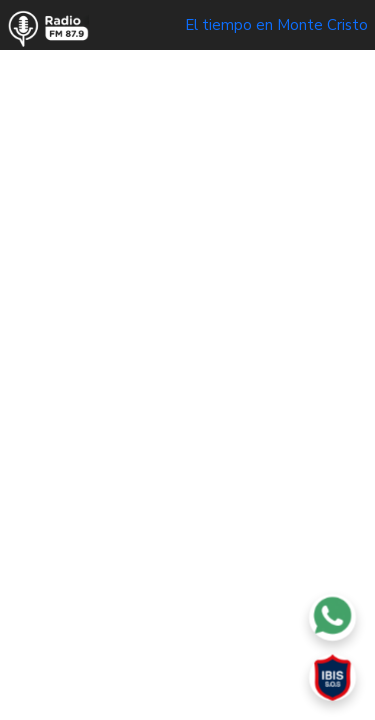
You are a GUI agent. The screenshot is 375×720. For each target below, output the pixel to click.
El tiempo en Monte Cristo (276, 25)
